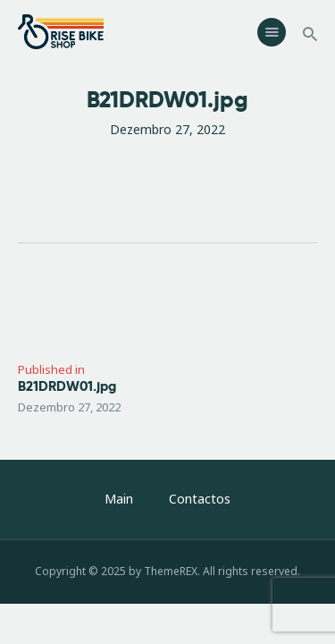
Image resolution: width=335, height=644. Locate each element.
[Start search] (310, 34)
